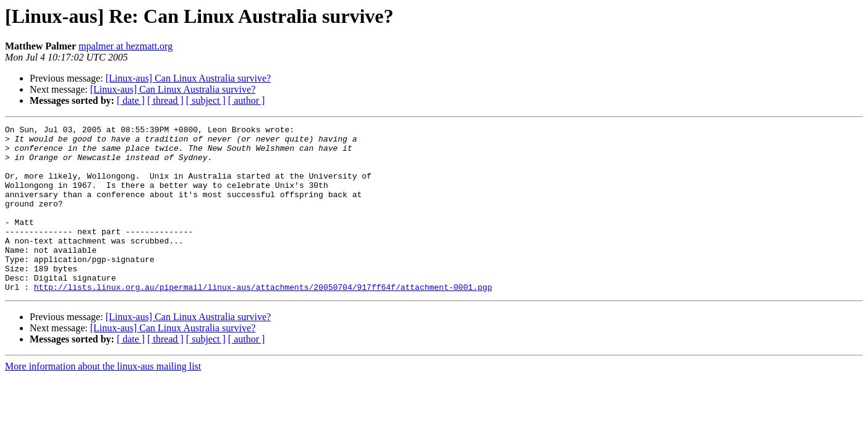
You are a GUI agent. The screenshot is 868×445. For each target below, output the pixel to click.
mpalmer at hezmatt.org (126, 46)
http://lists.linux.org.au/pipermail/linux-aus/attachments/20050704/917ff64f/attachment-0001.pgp (263, 320)
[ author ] (247, 100)
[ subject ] (206, 100)
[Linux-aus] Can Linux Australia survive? (189, 78)
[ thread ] (165, 100)
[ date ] (131, 100)
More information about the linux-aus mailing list (103, 400)
